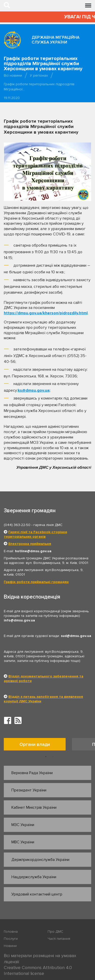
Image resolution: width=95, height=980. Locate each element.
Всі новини (13, 75)
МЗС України (23, 825)
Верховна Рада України (32, 773)
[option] (38, 745)
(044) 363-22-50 (17, 525)
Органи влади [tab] (35, 744)
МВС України (23, 842)
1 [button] (46, 757)
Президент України (29, 790)
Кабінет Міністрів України (34, 807)
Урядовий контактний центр (37, 894)
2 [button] (53, 757)
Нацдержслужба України (34, 877)
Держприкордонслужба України (40, 860)
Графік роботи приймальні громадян (36, 582)
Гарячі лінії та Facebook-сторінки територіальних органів (35, 534)
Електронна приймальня (30, 544)
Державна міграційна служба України (56, 40)
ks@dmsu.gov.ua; (34, 390)
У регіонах (39, 75)
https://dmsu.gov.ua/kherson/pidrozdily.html (46, 313)
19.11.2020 (12, 98)
